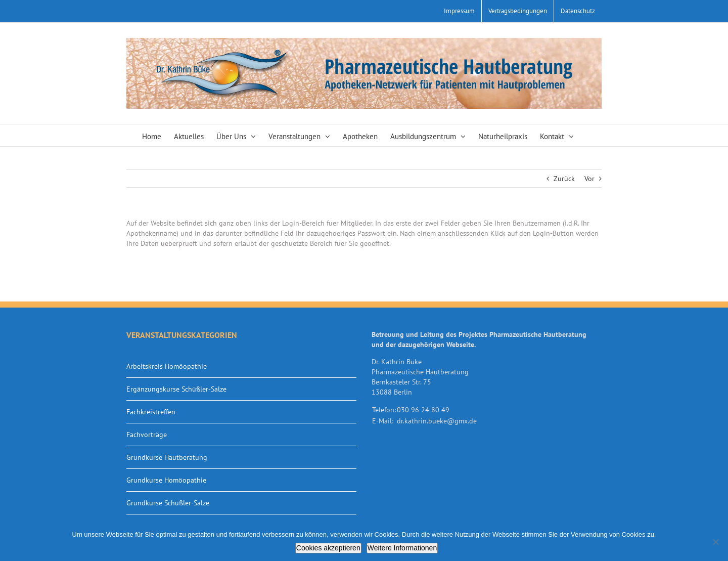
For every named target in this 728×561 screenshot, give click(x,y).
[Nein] (715, 542)
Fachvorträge (147, 435)
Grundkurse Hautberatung (167, 457)
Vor (589, 179)
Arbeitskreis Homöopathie (167, 366)
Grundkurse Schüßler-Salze (168, 503)
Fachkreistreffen (151, 412)
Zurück (564, 179)
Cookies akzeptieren (328, 548)
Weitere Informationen (402, 548)
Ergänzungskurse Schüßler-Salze (176, 389)
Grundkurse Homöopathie (166, 480)
